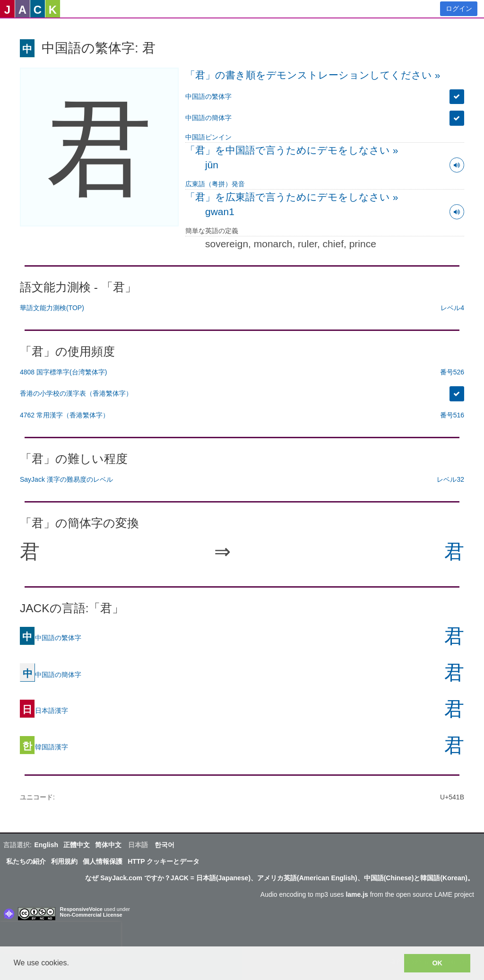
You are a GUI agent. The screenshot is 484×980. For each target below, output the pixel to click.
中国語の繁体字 (208, 96)
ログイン (459, 9)
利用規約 (64, 861)
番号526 (452, 372)
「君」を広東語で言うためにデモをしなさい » (292, 197)
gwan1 (220, 212)
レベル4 (452, 308)
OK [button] (437, 963)
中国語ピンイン (208, 137)
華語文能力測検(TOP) (52, 308)
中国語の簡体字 (208, 118)
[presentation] (60, 936)
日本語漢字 (44, 711)
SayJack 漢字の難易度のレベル (66, 479)
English (46, 845)
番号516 (452, 415)
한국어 (164, 845)
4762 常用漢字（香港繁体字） (65, 415)
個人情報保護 (103, 861)
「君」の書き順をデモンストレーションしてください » (313, 75)
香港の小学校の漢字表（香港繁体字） (76, 393)
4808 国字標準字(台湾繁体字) (63, 372)
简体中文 (108, 845)
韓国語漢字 (44, 747)
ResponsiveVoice (81, 909)
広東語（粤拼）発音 (215, 184)
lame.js (357, 894)
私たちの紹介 (26, 861)
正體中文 (77, 845)
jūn (212, 165)
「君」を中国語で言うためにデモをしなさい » (292, 150)
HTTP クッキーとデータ (164, 861)
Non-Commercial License (91, 915)
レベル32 (450, 479)
